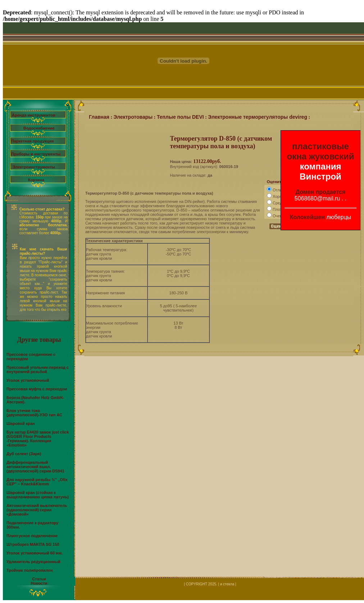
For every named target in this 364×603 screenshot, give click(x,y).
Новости (39, 583)
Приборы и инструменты (36, 154)
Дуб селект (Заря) (24, 454)
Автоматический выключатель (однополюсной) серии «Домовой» (37, 510)
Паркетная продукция (32, 141)
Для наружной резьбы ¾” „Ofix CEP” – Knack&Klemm (37, 482)
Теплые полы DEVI (180, 117)
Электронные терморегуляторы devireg (258, 117)
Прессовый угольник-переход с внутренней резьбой (38, 369)
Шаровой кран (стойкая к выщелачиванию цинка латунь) (38, 495)
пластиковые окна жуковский (321, 151)
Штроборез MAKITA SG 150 (33, 544)
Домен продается (321, 192)
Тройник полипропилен (29, 570)
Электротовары (133, 117)
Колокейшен (308, 217)
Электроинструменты (34, 167)
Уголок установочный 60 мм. (35, 553)
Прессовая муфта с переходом (37, 389)
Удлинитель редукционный (33, 562)
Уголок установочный (28, 380)
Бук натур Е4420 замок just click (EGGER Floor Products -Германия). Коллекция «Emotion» (38, 439)
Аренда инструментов (34, 115)
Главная (99, 117)
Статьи (39, 579)
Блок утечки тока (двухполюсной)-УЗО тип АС (34, 413)
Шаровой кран (21, 423)
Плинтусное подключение (32, 536)
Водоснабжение (39, 128)
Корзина (36, 180)
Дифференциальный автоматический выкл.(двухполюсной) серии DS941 (35, 467)
